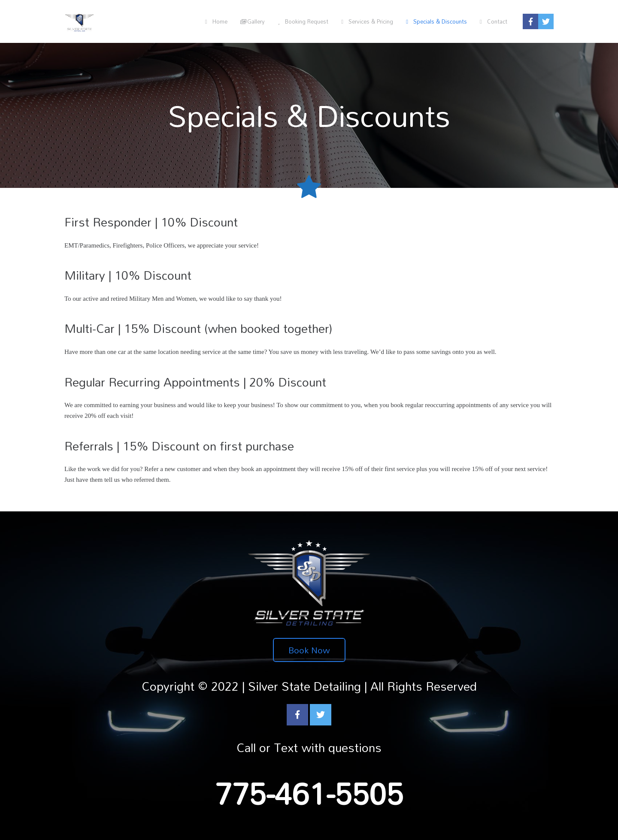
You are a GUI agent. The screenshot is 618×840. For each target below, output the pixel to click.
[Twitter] (321, 715)
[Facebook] (297, 715)
